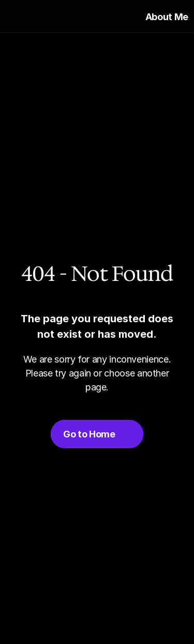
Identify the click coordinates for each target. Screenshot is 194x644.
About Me (167, 17)
